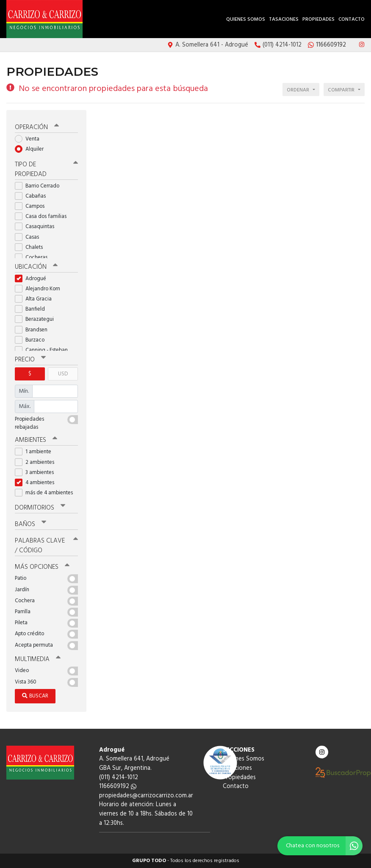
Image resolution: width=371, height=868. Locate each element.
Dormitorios (40, 508)
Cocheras (34, 258)
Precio (30, 360)
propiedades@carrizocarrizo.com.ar (146, 796)
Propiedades (318, 19)
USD (63, 374)
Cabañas (33, 196)
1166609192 (118, 787)
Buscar (35, 696)
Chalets (32, 247)
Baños (30, 524)
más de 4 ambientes (46, 493)
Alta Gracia (36, 299)
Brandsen (34, 330)
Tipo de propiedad (46, 169)
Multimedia (38, 659)
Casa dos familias (43, 216)
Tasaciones (284, 19)
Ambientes (36, 440)
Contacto (352, 19)
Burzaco (32, 340)
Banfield (33, 309)
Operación (37, 127)
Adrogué (33, 279)
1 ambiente (36, 452)
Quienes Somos (246, 19)
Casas (30, 237)
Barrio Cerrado (40, 186)
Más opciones (42, 567)
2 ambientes (37, 462)
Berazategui (37, 319)
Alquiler (32, 149)
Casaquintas (37, 227)
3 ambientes (37, 473)
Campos (32, 206)
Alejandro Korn (40, 289)
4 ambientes (37, 483)
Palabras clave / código (46, 546)
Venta (30, 139)
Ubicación (36, 267)
